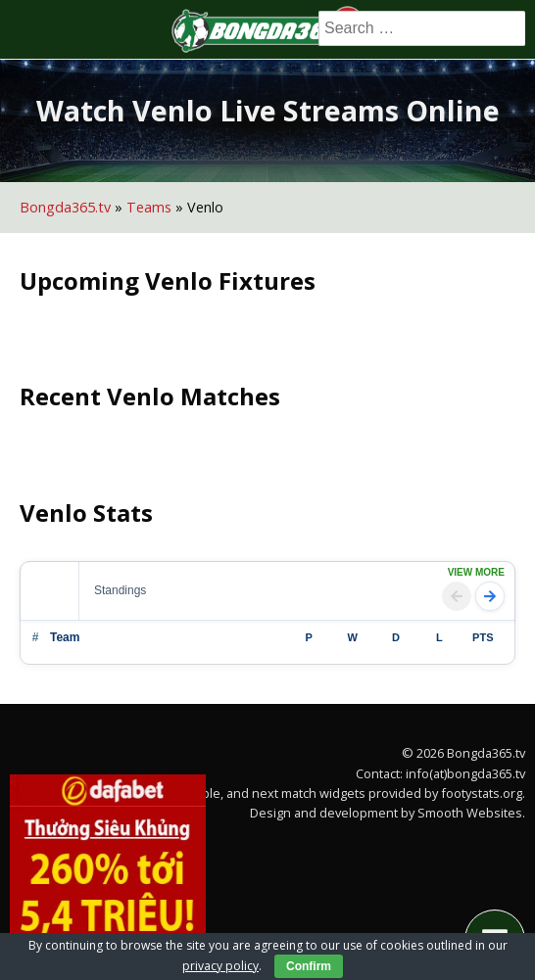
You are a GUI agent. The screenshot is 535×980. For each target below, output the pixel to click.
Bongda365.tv (65, 207)
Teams (149, 207)
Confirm (309, 966)
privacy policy (220, 966)
